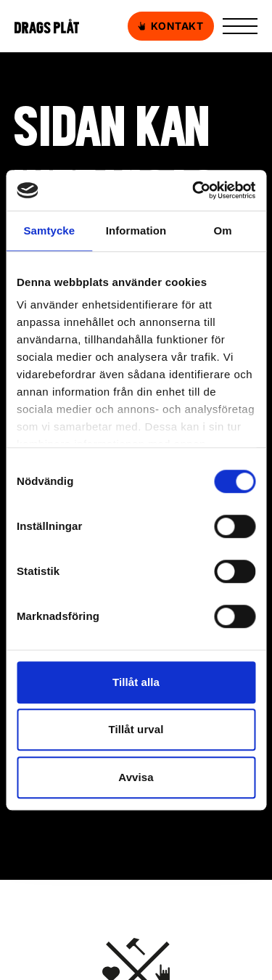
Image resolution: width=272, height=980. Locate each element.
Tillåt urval (136, 729)
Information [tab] (136, 230)
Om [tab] (223, 230)
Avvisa (136, 777)
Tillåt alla (136, 682)
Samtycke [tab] (49, 230)
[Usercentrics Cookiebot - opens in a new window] (194, 190)
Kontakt (171, 26)
